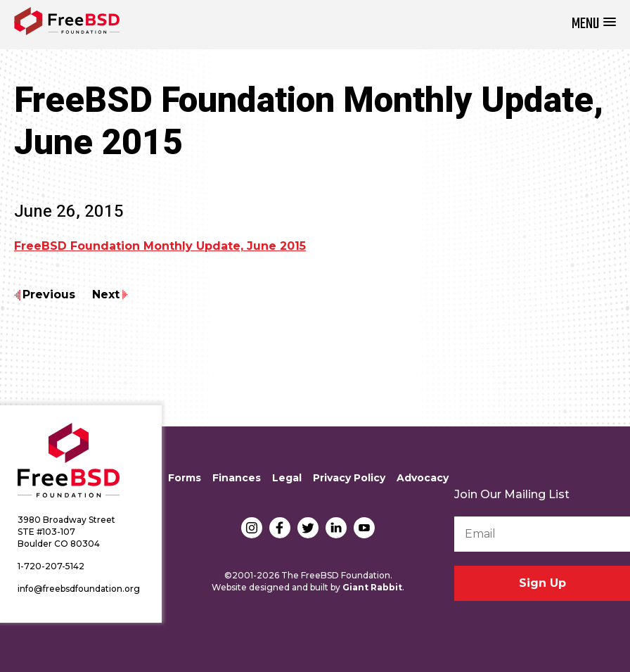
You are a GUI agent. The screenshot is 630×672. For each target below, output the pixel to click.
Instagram (252, 528)
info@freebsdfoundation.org (79, 589)
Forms (185, 478)
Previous (49, 294)
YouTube (364, 528)
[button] (594, 24)
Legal (287, 478)
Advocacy (423, 478)
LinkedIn (336, 528)
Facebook (280, 528)
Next (106, 294)
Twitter (308, 528)
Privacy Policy (349, 478)
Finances (237, 478)
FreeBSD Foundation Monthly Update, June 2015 (160, 246)
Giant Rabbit (372, 587)
